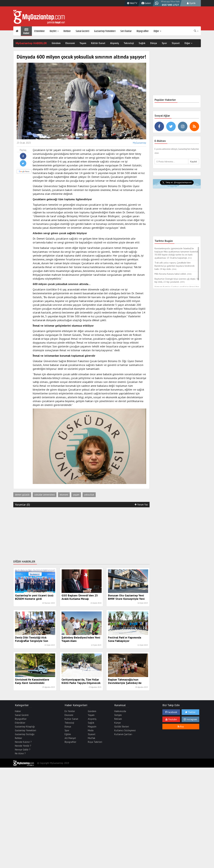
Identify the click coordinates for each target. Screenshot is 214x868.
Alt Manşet (70, 738)
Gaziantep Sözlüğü (25, 734)
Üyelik (191, 3)
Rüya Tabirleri (95, 742)
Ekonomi (70, 43)
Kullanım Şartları (123, 734)
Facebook (171, 712)
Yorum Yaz (141, 505)
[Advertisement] (81, 533)
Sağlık (142, 43)
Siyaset (176, 43)
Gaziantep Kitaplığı (25, 727)
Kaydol (194, 162)
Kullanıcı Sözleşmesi (125, 730)
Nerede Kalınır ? (23, 742)
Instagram (190, 719)
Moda (91, 730)
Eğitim (68, 734)
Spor (164, 43)
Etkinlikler (40, 31)
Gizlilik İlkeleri (122, 727)
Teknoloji (129, 43)
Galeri (146, 3)
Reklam (118, 719)
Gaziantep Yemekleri (105, 31)
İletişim (118, 715)
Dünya (154, 43)
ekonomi (64, 495)
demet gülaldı (22, 495)
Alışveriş (114, 43)
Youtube (171, 719)
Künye (117, 723)
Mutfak (92, 738)
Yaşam (83, 43)
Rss (181, 727)
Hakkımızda (120, 711)
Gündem (56, 43)
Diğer (157, 31)
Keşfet (54, 31)
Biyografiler (143, 31)
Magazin (92, 727)
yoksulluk (89, 495)
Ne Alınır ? (20, 753)
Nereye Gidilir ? (23, 750)
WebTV (132, 3)
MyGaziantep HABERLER (31, 43)
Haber (26, 31)
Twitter (190, 712)
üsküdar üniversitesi (45, 495)
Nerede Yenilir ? (23, 746)
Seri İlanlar (126, 31)
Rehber (67, 31)
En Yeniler (70, 711)
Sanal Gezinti (82, 31)
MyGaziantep (140, 143)
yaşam (76, 495)
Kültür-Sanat (98, 43)
